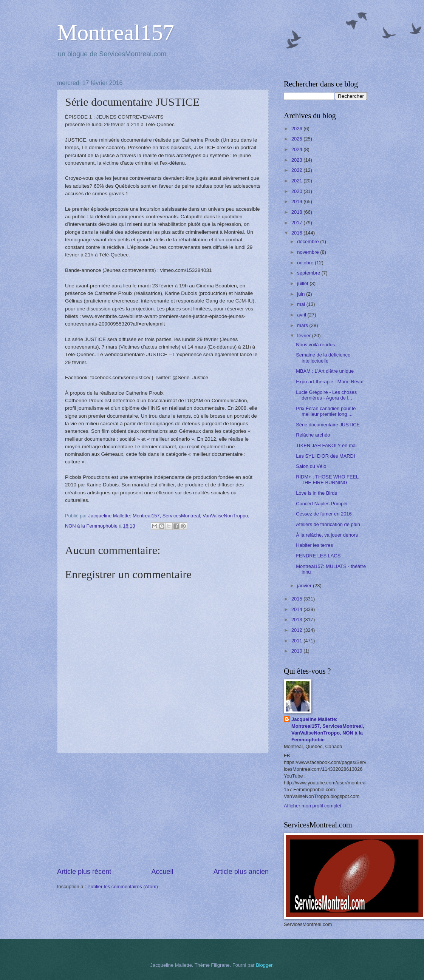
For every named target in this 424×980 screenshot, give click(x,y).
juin (302, 294)
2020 (297, 191)
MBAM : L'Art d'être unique (325, 371)
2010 (297, 651)
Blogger (264, 965)
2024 (297, 149)
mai (302, 304)
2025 (297, 139)
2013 (297, 620)
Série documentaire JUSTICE (328, 425)
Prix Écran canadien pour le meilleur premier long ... (326, 411)
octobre (306, 263)
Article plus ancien (241, 872)
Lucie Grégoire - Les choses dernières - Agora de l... (326, 395)
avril (302, 315)
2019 (297, 201)
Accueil (162, 872)
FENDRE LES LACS (318, 556)
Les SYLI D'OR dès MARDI (325, 456)
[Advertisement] (163, 810)
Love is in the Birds (316, 493)
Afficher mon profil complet (313, 806)
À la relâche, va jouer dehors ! (328, 535)
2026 (297, 129)
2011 (297, 641)
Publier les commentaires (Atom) (123, 887)
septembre (309, 273)
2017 (297, 223)
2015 (297, 599)
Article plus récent (84, 872)
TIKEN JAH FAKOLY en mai (326, 445)
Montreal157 (116, 32)
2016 (297, 233)
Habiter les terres (314, 545)
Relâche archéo (313, 435)
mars (303, 325)
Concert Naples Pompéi (322, 504)
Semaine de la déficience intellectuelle (323, 358)
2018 (297, 212)
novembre (309, 252)
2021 (297, 181)
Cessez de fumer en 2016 (324, 514)
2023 (297, 160)
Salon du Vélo (311, 466)
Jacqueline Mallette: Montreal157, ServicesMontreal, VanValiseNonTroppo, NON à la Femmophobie (328, 729)
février (304, 336)
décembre (309, 242)
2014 (297, 609)
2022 (297, 170)
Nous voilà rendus (315, 345)
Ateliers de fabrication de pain (328, 524)
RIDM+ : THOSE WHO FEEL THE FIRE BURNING (327, 480)
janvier (305, 586)
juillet (303, 283)
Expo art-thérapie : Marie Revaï (330, 382)
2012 (297, 630)
